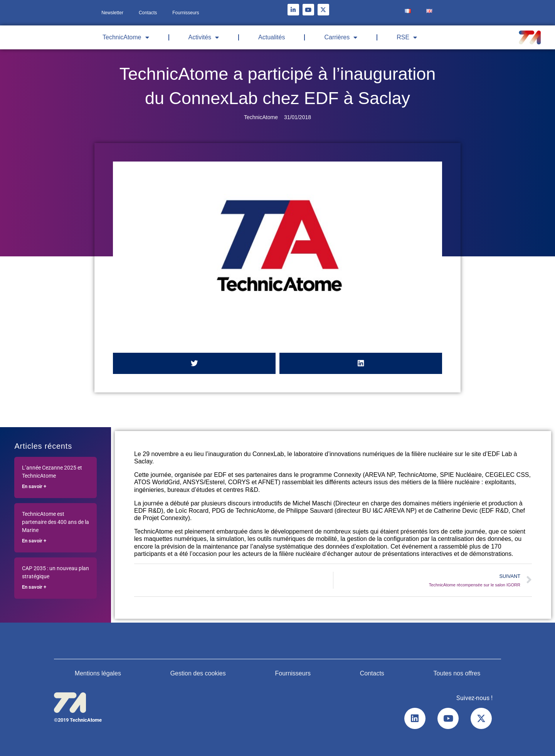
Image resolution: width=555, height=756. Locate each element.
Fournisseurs (186, 13)
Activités (204, 37)
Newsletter (112, 13)
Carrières (341, 37)
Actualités (272, 37)
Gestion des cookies (198, 673)
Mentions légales (98, 673)
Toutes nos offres (457, 673)
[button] (194, 363)
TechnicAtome (126, 37)
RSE (407, 37)
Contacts (148, 13)
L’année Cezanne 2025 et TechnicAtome (52, 472)
